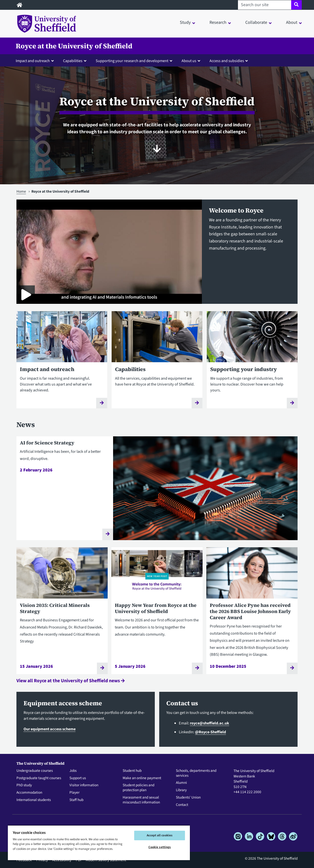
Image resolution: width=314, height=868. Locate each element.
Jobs (73, 771)
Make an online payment (142, 778)
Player (74, 793)
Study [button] (185, 22)
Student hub (132, 771)
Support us (78, 778)
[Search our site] (265, 5)
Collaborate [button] (256, 22)
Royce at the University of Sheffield (74, 46)
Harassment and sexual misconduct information (141, 800)
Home (21, 191)
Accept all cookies (160, 835)
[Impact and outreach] (62, 363)
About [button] (292, 22)
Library (181, 790)
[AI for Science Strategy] (157, 488)
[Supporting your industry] (252, 363)
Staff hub (76, 800)
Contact (182, 805)
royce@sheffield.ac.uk (209, 723)
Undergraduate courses (35, 771)
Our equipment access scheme (50, 729)
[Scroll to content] (157, 149)
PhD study (24, 785)
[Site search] (296, 5)
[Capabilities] (157, 363)
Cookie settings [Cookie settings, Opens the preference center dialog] (160, 847)
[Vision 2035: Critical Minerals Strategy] (62, 611)
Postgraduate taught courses (39, 778)
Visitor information (84, 785)
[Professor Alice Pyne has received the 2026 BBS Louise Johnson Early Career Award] (252, 611)
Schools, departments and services (196, 773)
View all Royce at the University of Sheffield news (71, 681)
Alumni (181, 783)
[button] (36, 61)
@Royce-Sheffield (210, 732)
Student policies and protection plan (138, 788)
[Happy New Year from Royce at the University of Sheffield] (157, 611)
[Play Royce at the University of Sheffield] (26, 295)
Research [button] (218, 22)
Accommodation (29, 793)
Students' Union (188, 798)
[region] (99, 843)
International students (34, 800)
